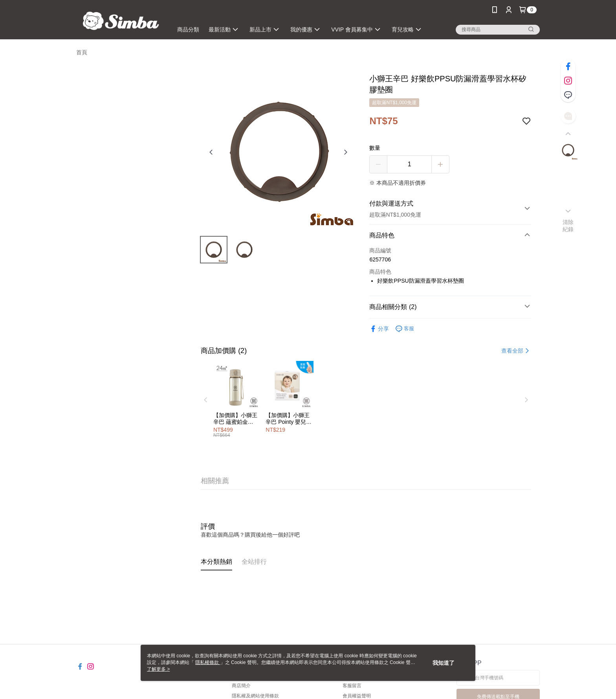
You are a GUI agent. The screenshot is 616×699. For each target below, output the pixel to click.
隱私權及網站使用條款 (255, 696)
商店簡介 (241, 686)
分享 (379, 329)
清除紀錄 (568, 226)
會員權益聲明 (357, 696)
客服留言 (352, 686)
